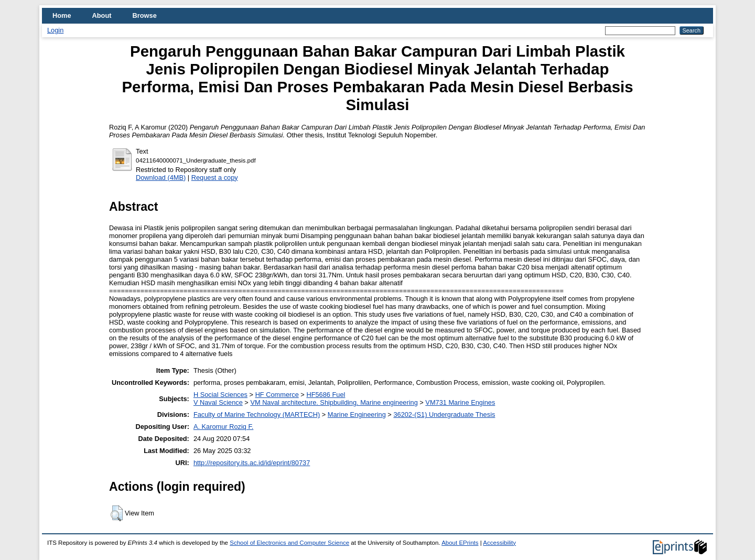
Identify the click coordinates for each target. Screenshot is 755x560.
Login (55, 30)
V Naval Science (218, 402)
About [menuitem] (102, 15)
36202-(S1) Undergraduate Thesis (444, 414)
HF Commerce (277, 395)
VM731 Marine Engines (460, 402)
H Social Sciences (220, 395)
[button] (117, 513)
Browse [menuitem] (145, 15)
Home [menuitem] (62, 15)
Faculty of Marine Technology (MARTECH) (257, 414)
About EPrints (460, 543)
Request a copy (215, 177)
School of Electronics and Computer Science (289, 543)
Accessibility (499, 543)
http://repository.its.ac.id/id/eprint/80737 (252, 463)
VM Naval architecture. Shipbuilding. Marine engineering (334, 402)
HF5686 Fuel (326, 395)
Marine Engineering (357, 414)
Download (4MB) (161, 177)
